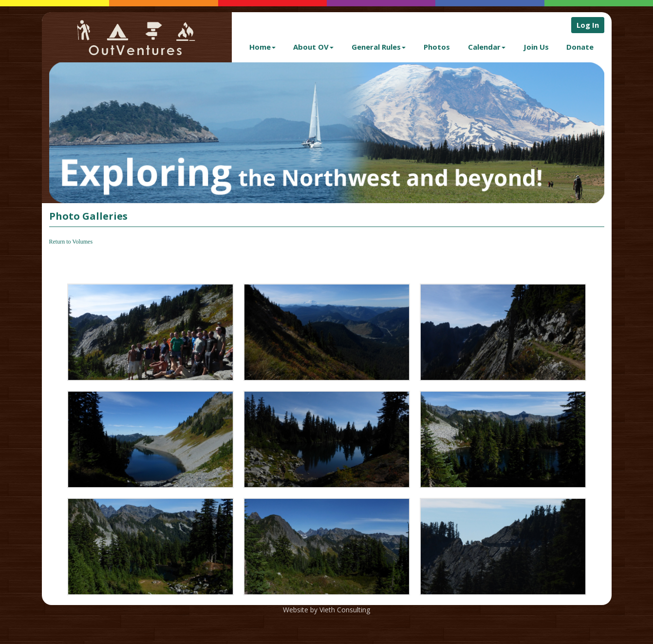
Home (262, 47)
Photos (437, 47)
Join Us (536, 47)
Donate (580, 47)
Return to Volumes (71, 242)
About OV (313, 47)
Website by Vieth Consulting (326, 610)
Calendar (487, 47)
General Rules (379, 47)
